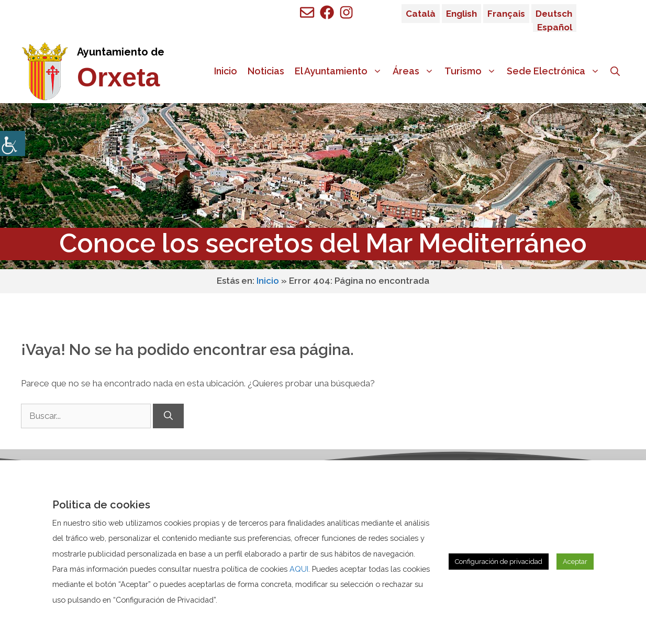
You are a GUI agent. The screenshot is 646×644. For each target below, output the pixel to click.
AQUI (299, 569)
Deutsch (554, 14)
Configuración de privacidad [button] (499, 562)
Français (506, 14)
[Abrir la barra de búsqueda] (615, 71)
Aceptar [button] (575, 562)
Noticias (266, 71)
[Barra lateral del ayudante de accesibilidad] (13, 143)
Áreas (416, 71)
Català (421, 14)
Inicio (226, 71)
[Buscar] (168, 416)
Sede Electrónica (556, 71)
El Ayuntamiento (341, 71)
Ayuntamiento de (121, 52)
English (461, 14)
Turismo (473, 71)
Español (555, 27)
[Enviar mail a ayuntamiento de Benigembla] (307, 12)
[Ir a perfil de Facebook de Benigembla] (327, 12)
